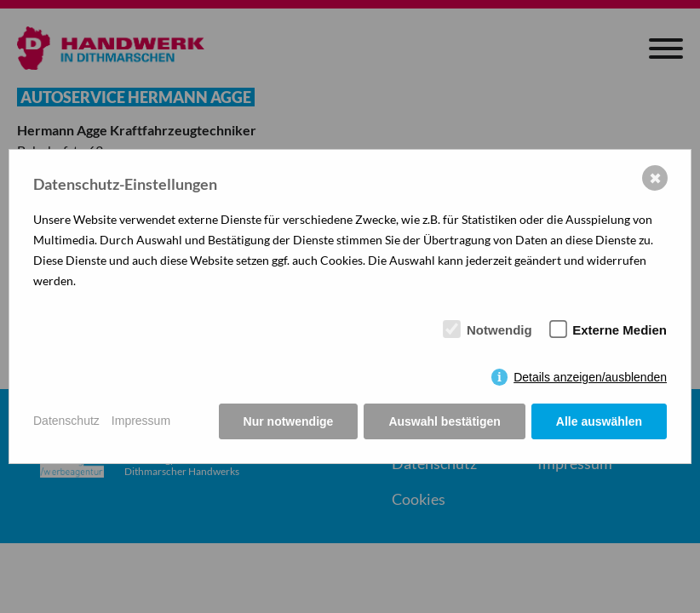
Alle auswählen (599, 421)
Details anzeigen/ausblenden (590, 377)
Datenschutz (66, 421)
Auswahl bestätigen (444, 421)
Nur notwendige (289, 421)
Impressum (141, 421)
